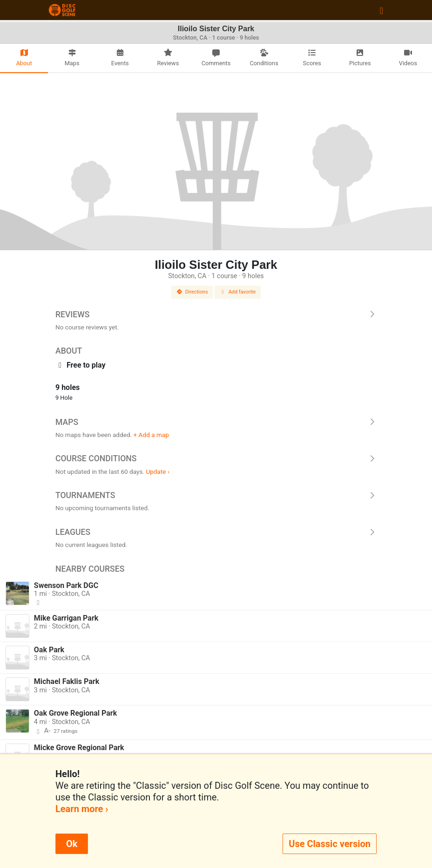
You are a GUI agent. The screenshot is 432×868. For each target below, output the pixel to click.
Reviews (216, 314)
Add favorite (238, 292)
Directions (192, 292)
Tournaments (216, 495)
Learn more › (82, 809)
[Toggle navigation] (381, 10)
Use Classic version (330, 844)
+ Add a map (151, 435)
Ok (72, 844)
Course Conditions (216, 458)
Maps (216, 422)
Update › (158, 472)
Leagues (216, 532)
